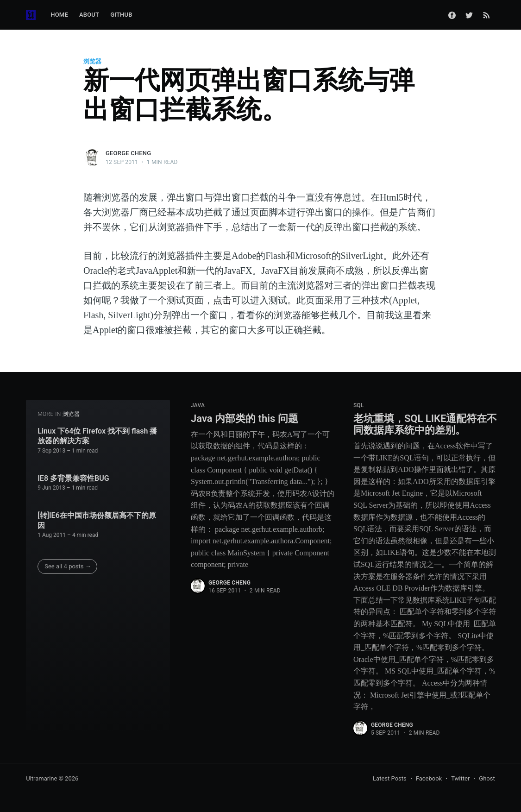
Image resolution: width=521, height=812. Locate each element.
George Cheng (128, 153)
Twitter (460, 778)
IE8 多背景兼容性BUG (73, 478)
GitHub (121, 15)
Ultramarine (41, 778)
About (89, 15)
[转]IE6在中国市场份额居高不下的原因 (97, 520)
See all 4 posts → (68, 566)
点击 (222, 300)
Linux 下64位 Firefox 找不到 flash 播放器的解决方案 (97, 436)
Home (59, 15)
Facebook (429, 778)
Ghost (487, 778)
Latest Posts (390, 778)
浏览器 (92, 61)
